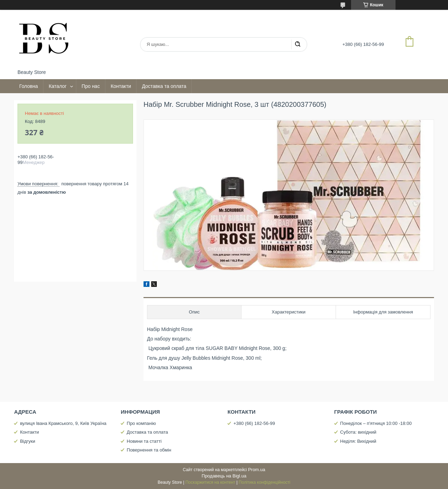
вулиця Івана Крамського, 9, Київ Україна (63, 423)
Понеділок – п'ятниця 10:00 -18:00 (376, 423)
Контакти (121, 86)
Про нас (91, 86)
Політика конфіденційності (265, 482)
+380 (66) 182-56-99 (254, 423)
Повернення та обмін (149, 450)
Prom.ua (257, 470)
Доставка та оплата (164, 86)
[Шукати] (297, 44)
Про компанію (141, 423)
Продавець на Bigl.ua (224, 476)
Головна (29, 86)
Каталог (58, 86)
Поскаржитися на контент (210, 482)
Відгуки (27, 441)
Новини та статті (144, 441)
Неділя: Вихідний (358, 441)
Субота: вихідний (358, 432)
